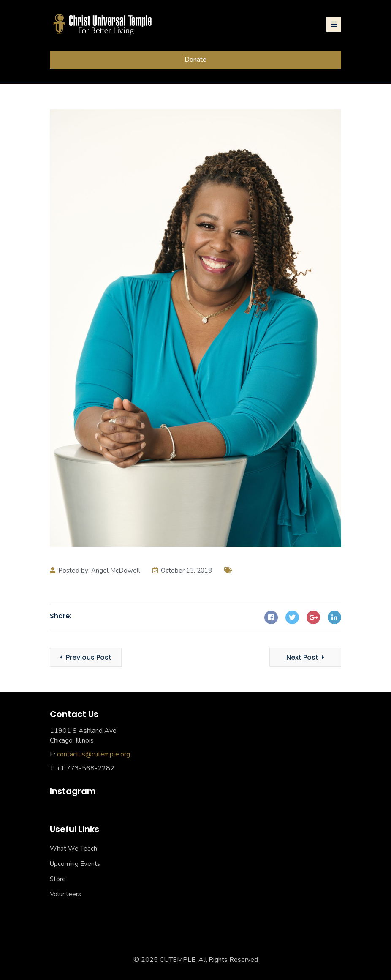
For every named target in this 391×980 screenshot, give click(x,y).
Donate (195, 60)
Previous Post (86, 657)
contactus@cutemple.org (94, 754)
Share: (61, 616)
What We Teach (73, 849)
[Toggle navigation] (334, 24)
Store (58, 879)
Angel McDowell (116, 571)
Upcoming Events (75, 864)
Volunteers (65, 894)
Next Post (305, 657)
